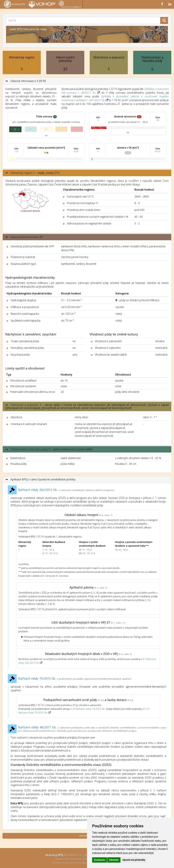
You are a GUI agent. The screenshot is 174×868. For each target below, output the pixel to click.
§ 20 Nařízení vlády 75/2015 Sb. (88, 709)
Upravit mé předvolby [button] (134, 860)
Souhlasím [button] (99, 860)
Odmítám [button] (114, 860)
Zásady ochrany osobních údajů (69, 863)
